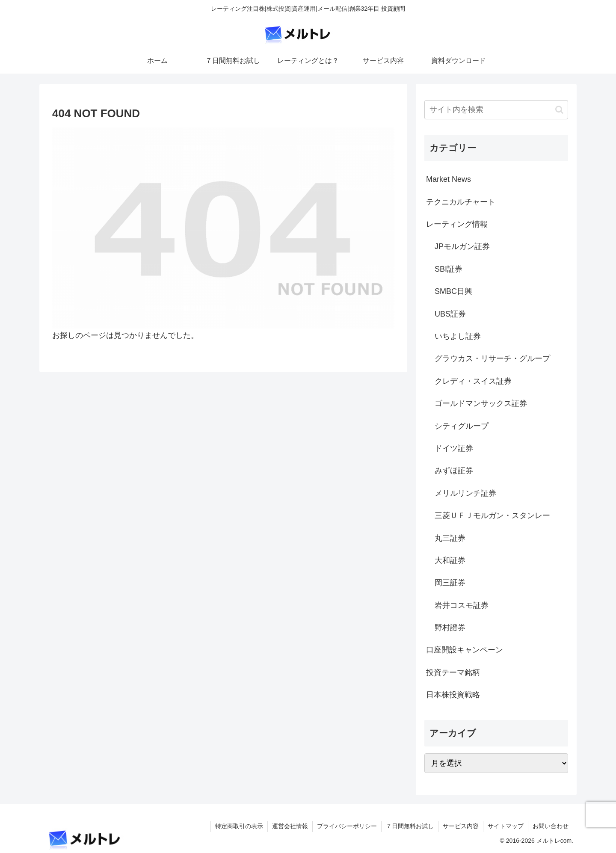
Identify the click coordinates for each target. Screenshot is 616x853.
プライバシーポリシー (347, 826)
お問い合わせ (551, 826)
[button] (559, 110)
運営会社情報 (290, 826)
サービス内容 (461, 826)
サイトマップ (506, 826)
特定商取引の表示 (239, 826)
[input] (496, 110)
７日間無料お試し (410, 826)
